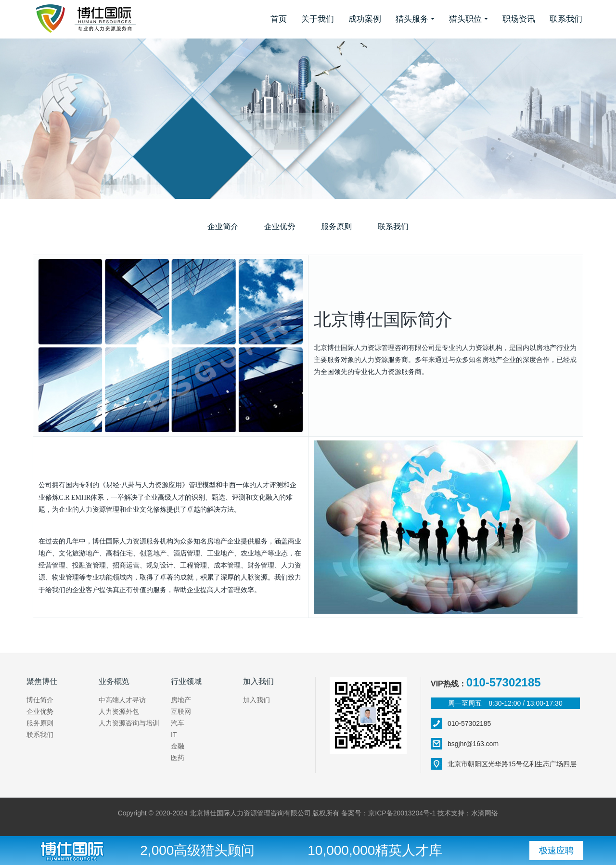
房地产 (181, 700)
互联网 (181, 711)
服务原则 (336, 226)
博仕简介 (40, 700)
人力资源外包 (119, 711)
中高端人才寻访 (122, 700)
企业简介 (223, 226)
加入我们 (257, 700)
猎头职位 (465, 19)
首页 (279, 19)
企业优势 (280, 226)
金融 (178, 746)
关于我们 (318, 19)
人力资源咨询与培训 (129, 723)
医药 (178, 758)
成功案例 (365, 19)
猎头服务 (412, 19)
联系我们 (566, 19)
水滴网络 (485, 813)
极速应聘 (556, 851)
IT (174, 735)
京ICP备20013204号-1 (402, 813)
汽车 (178, 723)
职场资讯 (519, 19)
